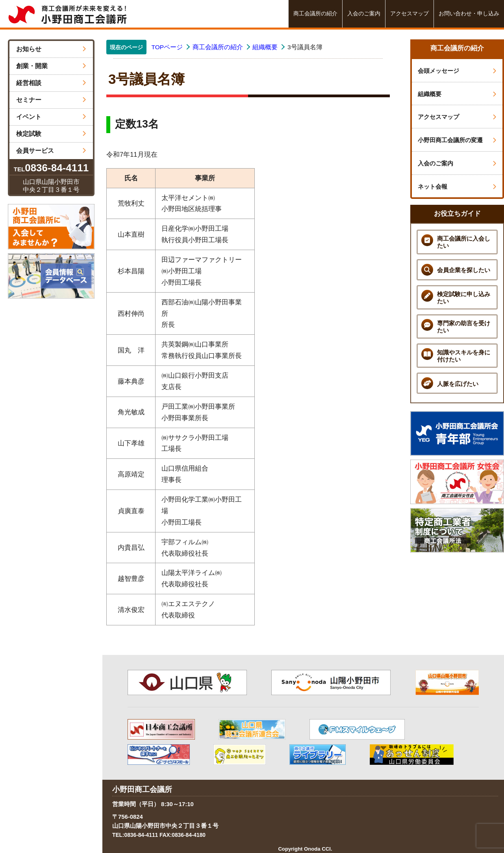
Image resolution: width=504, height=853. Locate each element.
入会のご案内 (364, 14)
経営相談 (51, 83)
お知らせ (51, 49)
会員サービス (51, 151)
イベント (51, 117)
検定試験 (51, 134)
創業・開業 (51, 66)
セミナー (51, 100)
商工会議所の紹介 (315, 14)
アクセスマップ (409, 14)
